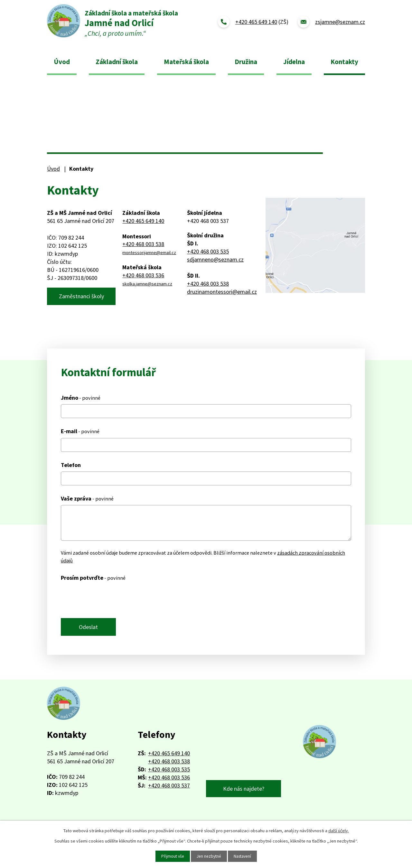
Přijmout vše (171, 856)
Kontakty (344, 62)
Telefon (71, 466)
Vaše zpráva (87, 499)
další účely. (339, 830)
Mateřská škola (186, 62)
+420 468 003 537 (169, 788)
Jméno (81, 399)
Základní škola (117, 62)
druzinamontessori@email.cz (222, 292)
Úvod (62, 62)
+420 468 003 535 (208, 251)
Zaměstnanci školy (81, 297)
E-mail (80, 432)
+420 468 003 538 (143, 244)
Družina (246, 62)
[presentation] (110, 601)
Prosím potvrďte (93, 579)
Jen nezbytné (209, 856)
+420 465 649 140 (143, 221)
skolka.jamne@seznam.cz (147, 284)
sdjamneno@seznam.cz (215, 259)
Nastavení (244, 856)
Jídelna (294, 62)
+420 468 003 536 (143, 275)
